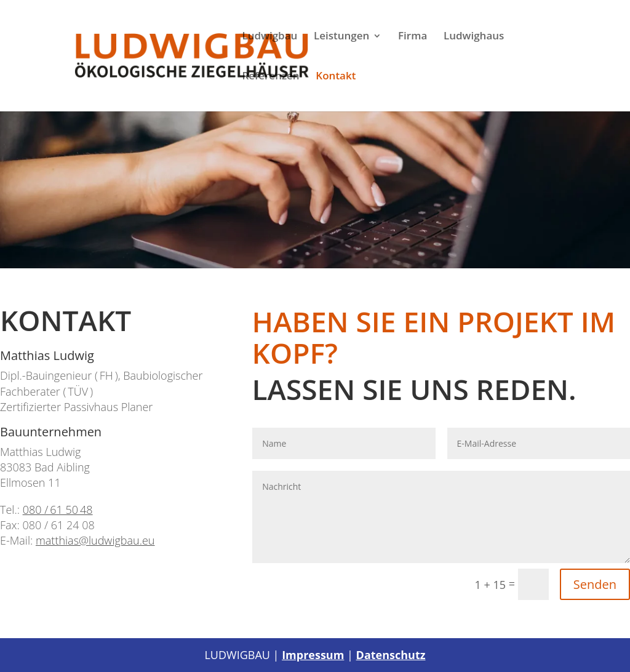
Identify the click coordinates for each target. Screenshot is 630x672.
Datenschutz (391, 655)
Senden (595, 584)
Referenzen (270, 77)
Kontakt (336, 77)
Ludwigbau (269, 37)
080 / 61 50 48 (58, 510)
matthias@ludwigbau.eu (95, 540)
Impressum (313, 655)
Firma (413, 37)
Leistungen (341, 37)
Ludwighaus (474, 37)
